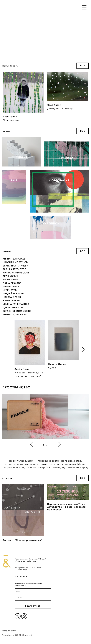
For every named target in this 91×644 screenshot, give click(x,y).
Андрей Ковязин (13, 294)
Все (83, 66)
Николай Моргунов (15, 262)
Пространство (16, 387)
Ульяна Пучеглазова (16, 304)
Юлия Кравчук (12, 301)
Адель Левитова (13, 308)
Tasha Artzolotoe (14, 269)
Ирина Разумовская (16, 273)
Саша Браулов (12, 283)
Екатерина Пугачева (16, 266)
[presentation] (83, 349)
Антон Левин (11, 287)
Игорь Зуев (10, 290)
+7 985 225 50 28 (21, 577)
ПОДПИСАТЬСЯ (33, 606)
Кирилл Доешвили (15, 315)
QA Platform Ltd (24, 635)
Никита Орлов (12, 297)
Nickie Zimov (11, 280)
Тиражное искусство (17, 311)
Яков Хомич (10, 276)
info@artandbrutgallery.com (25, 561)
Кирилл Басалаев (14, 259)
